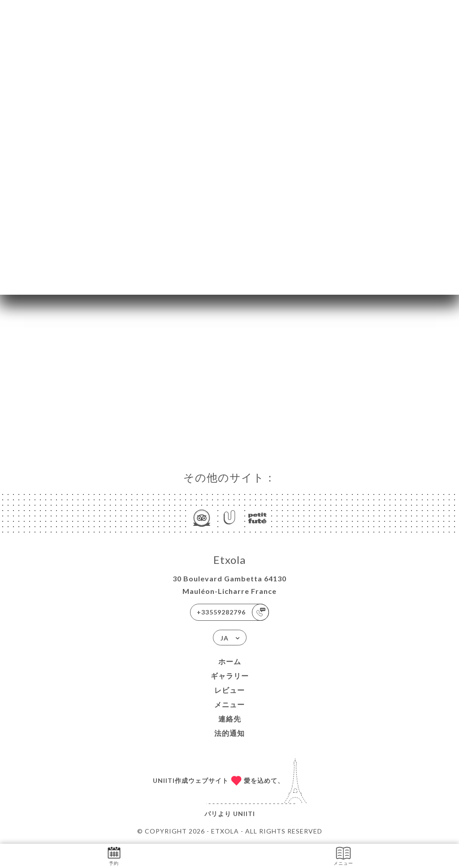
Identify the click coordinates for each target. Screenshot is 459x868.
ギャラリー (230, 676)
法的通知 (229, 733)
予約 (114, 855)
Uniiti (244, 814)
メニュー (229, 704)
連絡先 (230, 719)
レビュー (229, 690)
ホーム (230, 661)
